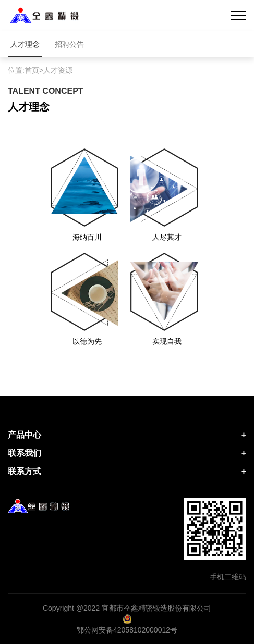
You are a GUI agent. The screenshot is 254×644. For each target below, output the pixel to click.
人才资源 (58, 70)
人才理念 (25, 44)
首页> (34, 70)
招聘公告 (69, 44)
